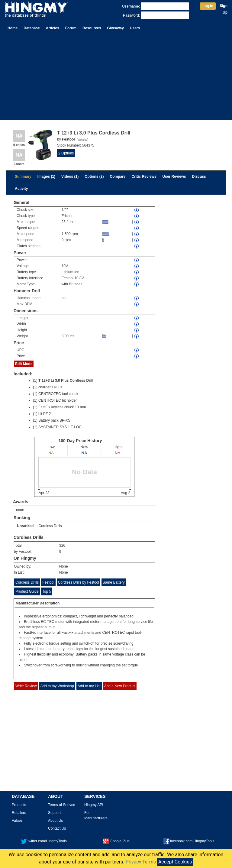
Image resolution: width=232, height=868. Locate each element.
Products (19, 805)
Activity (21, 189)
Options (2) (94, 177)
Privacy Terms (141, 862)
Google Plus (116, 841)
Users (135, 28)
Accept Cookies (175, 862)
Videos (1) (70, 177)
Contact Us (57, 828)
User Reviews (174, 177)
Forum (71, 28)
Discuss (199, 177)
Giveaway (115, 28)
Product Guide (27, 591)
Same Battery (114, 582)
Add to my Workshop (57, 686)
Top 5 (47, 591)
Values (17, 821)
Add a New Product (120, 686)
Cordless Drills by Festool (79, 582)
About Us (55, 821)
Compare (118, 177)
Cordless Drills (50, 526)
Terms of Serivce (61, 805)
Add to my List (89, 686)
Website (82, 140)
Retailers (19, 813)
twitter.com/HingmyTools (44, 841)
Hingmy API (94, 805)
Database (32, 28)
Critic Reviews (144, 177)
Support (54, 813)
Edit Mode (24, 364)
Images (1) (46, 177)
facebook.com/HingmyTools (189, 841)
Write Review (26, 686)
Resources (92, 28)
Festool (48, 582)
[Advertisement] (116, 78)
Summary (23, 177)
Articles (53, 28)
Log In (208, 6)
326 (62, 546)
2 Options (66, 153)
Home (13, 28)
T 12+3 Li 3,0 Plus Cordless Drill (66, 381)
